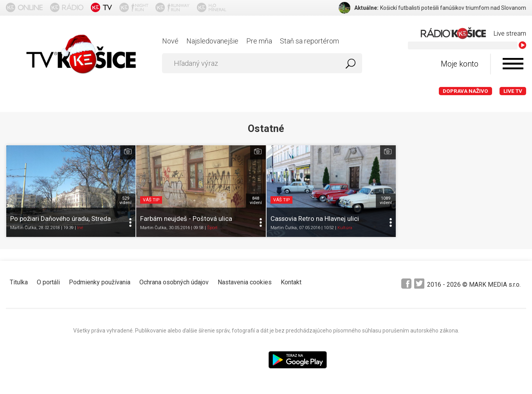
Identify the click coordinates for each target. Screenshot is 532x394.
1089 (386, 201)
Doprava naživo (465, 91)
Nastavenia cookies (245, 282)
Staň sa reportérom (309, 41)
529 (125, 201)
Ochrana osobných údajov (174, 282)
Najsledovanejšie (212, 41)
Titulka (19, 282)
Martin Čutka (23, 228)
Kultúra (345, 228)
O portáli (48, 282)
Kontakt (291, 282)
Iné (80, 228)
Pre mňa (259, 41)
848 (256, 201)
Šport (212, 228)
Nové (170, 41)
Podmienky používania (100, 282)
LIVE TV (513, 91)
